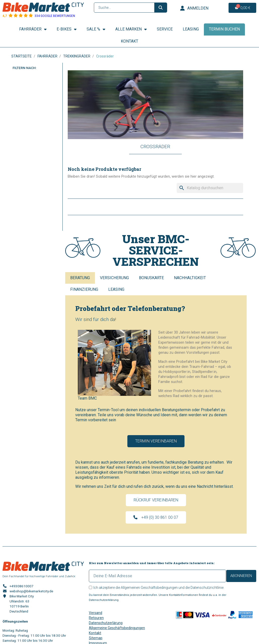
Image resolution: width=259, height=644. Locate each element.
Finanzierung (84, 289)
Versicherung (114, 278)
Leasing (191, 29)
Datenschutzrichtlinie (207, 588)
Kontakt (129, 41)
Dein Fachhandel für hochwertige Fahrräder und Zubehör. (39, 576)
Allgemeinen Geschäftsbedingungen (149, 588)
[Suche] (210, 188)
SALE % (96, 29)
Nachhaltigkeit (190, 278)
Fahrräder (33, 29)
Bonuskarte (151, 278)
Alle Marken (131, 29)
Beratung (80, 278)
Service (165, 29)
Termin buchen (224, 29)
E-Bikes (67, 29)
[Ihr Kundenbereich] (194, 8)
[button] (156, 441)
